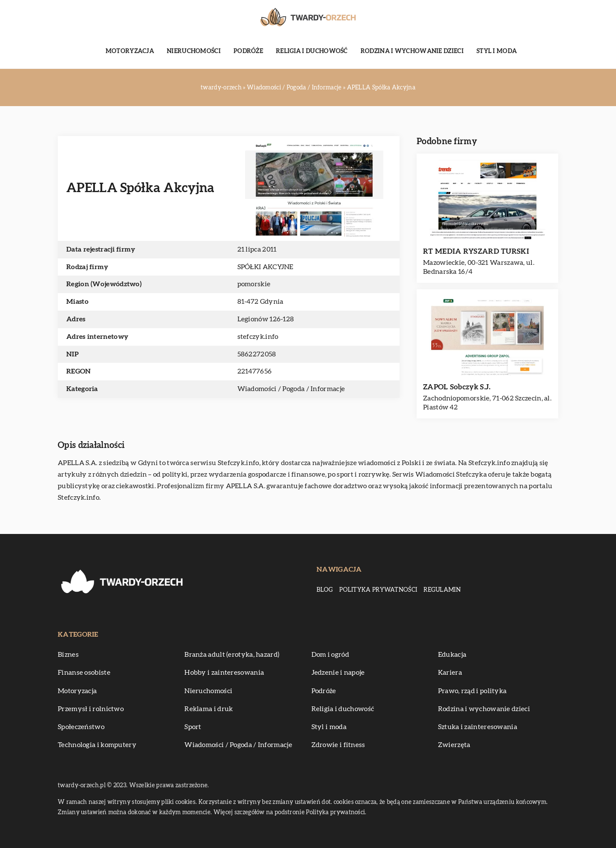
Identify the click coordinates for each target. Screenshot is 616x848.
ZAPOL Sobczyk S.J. (457, 387)
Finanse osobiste (84, 673)
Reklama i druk (209, 709)
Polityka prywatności (378, 590)
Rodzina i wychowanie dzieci (412, 51)
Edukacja (452, 655)
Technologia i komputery (97, 745)
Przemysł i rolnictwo (91, 709)
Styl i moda (497, 51)
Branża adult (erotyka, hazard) (232, 655)
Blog (325, 590)
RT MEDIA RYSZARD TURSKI (476, 251)
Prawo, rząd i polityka (472, 691)
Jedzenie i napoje (338, 673)
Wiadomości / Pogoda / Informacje (291, 389)
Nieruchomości (194, 51)
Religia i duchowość (312, 51)
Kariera (450, 673)
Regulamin (442, 590)
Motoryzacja (130, 51)
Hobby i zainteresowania (224, 673)
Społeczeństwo (81, 727)
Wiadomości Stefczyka (451, 474)
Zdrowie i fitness (338, 745)
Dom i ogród (330, 655)
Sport (193, 727)
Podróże (248, 51)
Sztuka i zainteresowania (478, 727)
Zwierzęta (454, 745)
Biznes (68, 655)
